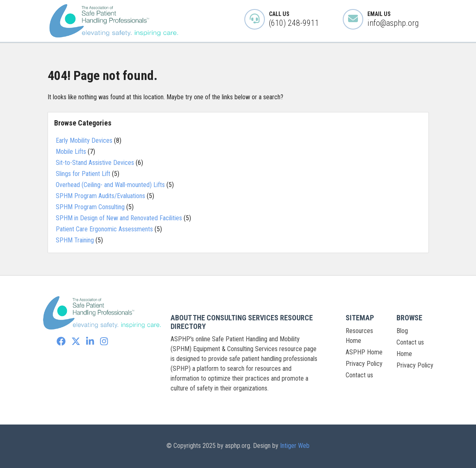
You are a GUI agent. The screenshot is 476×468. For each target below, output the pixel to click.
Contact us (359, 375)
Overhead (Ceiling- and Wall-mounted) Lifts (110, 185)
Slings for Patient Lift (83, 174)
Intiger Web (295, 446)
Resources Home (359, 336)
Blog (402, 331)
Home (404, 354)
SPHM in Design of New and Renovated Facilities (119, 218)
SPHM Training (75, 240)
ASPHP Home (364, 352)
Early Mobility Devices (84, 140)
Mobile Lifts (71, 152)
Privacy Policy (364, 364)
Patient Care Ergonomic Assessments (104, 229)
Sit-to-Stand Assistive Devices (95, 163)
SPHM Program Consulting (90, 207)
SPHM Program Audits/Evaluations (100, 196)
